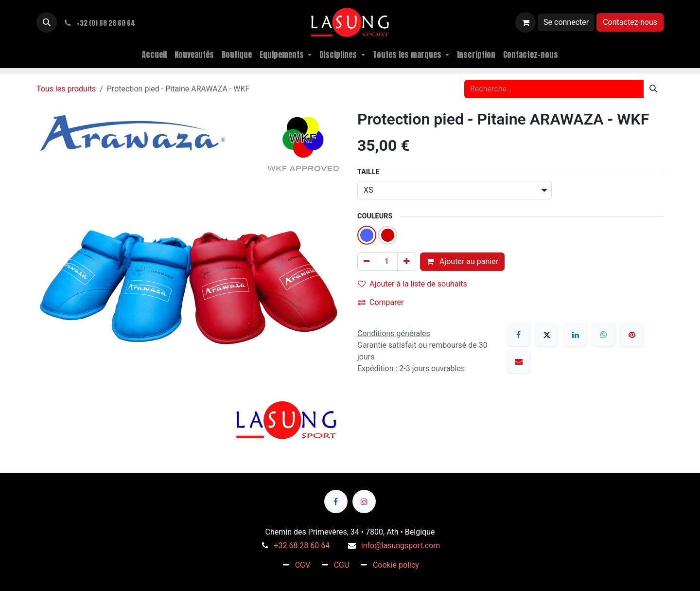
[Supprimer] (367, 262)
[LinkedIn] (576, 335)
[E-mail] (519, 361)
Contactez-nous (630, 22)
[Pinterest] (632, 335)
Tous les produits (66, 89)
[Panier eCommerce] (525, 22)
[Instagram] (364, 501)
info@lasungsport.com (401, 546)
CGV (303, 565)
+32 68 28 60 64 (302, 546)
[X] (547, 335)
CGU (342, 565)
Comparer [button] (381, 302)
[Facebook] (519, 335)
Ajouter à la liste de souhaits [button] (412, 284)
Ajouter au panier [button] (462, 261)
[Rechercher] (653, 89)
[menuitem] (154, 54)
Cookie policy (396, 565)
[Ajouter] (407, 262)
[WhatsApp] (604, 335)
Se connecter (566, 22)
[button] (47, 22)
